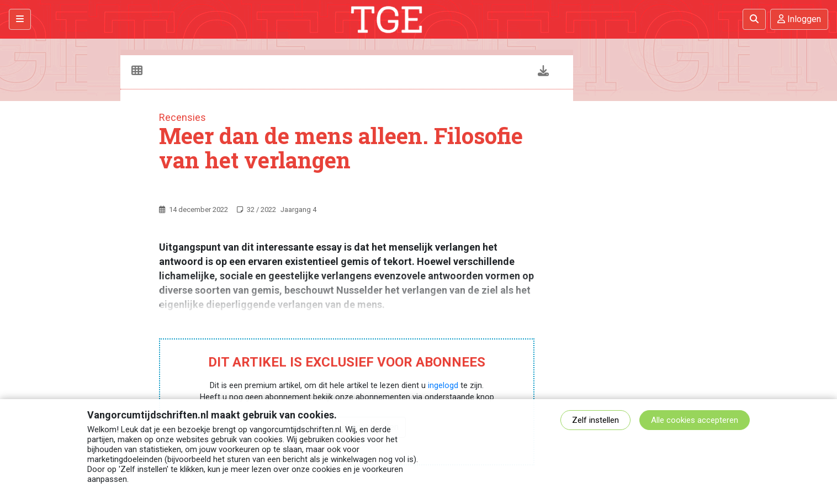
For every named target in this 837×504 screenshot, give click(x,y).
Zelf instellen (595, 420)
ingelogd (443, 386)
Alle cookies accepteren (695, 420)
